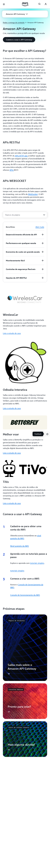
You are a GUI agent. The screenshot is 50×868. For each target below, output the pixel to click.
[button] (17, 14)
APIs (12, 170)
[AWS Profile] (46, 4)
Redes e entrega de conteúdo (14, 22)
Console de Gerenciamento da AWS (25, 595)
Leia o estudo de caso (12, 333)
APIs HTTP (21, 156)
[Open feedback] (47, 434)
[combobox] (25, 215)
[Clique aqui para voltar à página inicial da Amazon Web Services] (25, 4)
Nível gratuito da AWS (20, 546)
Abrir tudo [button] (40, 227)
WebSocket (33, 194)
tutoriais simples (37, 563)
